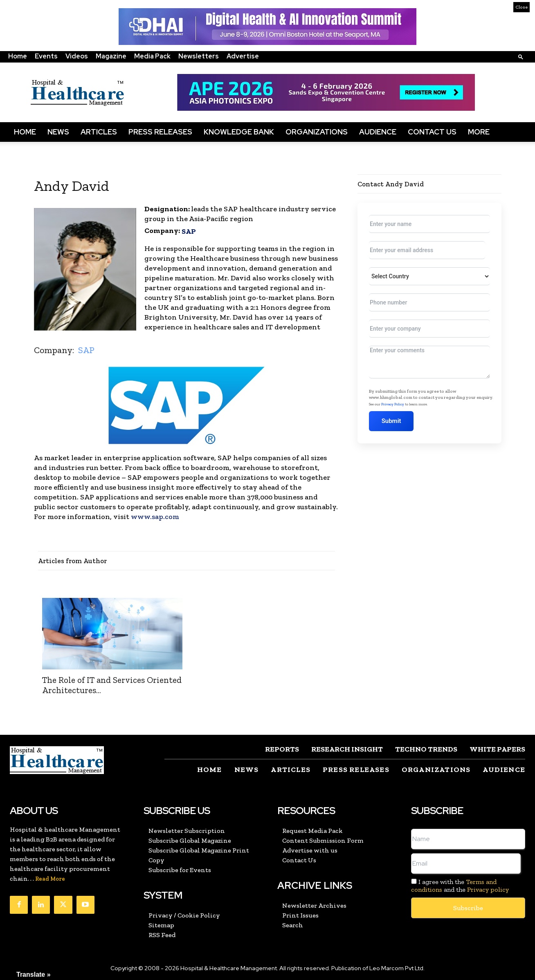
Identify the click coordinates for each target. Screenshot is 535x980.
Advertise (243, 56)
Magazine (111, 56)
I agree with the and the (460, 886)
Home (18, 56)
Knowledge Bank (239, 132)
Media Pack (152, 56)
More (479, 132)
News (58, 132)
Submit (392, 421)
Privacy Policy (393, 404)
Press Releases (160, 132)
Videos (77, 56)
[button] (521, 57)
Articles (99, 132)
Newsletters (199, 56)
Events (46, 56)
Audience (378, 132)
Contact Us (432, 132)
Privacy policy (488, 889)
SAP (189, 231)
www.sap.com (155, 517)
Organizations (317, 132)
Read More (50, 879)
